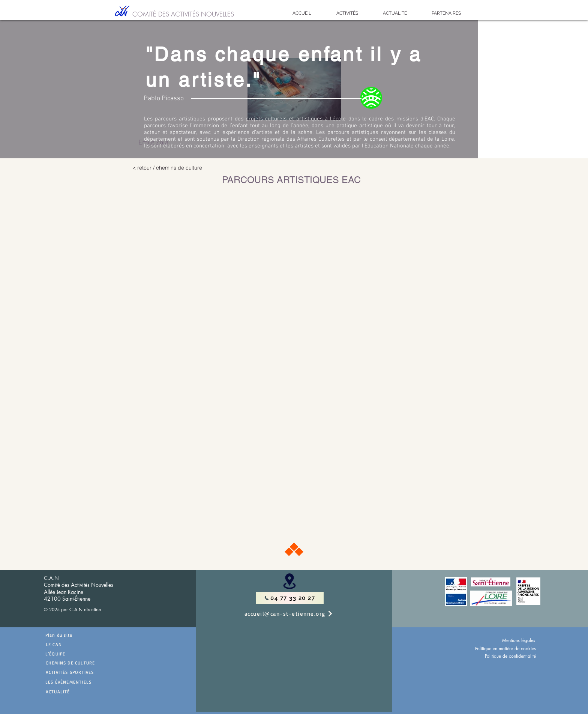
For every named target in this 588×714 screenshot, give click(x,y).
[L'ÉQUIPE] (67, 654)
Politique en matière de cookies (505, 649)
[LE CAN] (70, 644)
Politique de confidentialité (510, 656)
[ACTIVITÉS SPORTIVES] (84, 672)
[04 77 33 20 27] (290, 598)
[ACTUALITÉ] (84, 691)
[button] (347, 13)
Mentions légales (519, 640)
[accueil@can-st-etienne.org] (297, 614)
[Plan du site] (70, 635)
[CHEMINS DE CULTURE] (84, 663)
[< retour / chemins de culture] (195, 168)
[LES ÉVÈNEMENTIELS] (84, 682)
